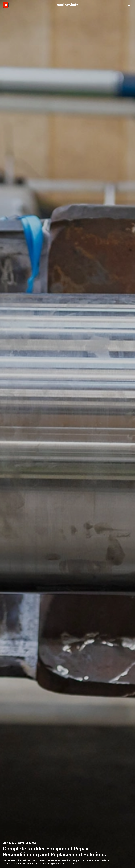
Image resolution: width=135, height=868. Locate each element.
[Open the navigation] (129, 5)
